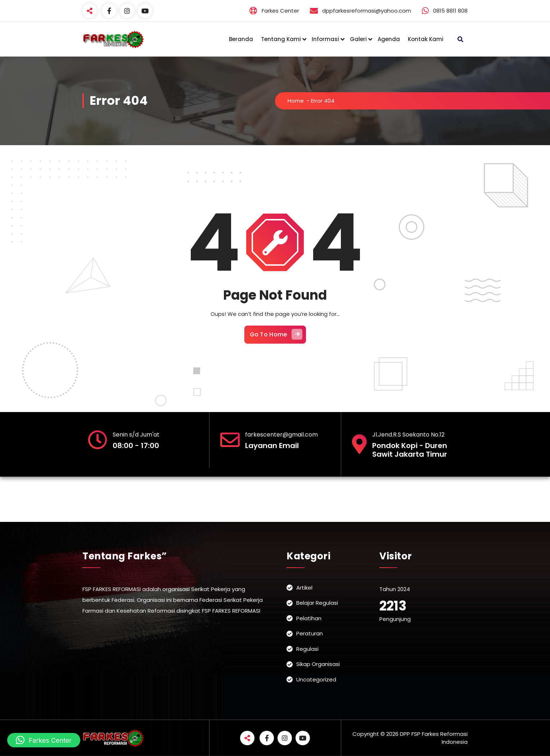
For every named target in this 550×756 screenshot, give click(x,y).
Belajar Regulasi (317, 603)
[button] (44, 740)
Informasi (325, 39)
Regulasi (307, 649)
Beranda (241, 39)
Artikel (304, 588)
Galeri (358, 39)
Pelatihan (309, 618)
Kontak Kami (426, 39)
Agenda (389, 39)
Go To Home (276, 334)
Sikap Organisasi (318, 664)
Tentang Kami (281, 39)
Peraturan (310, 633)
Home (296, 101)
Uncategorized (316, 679)
